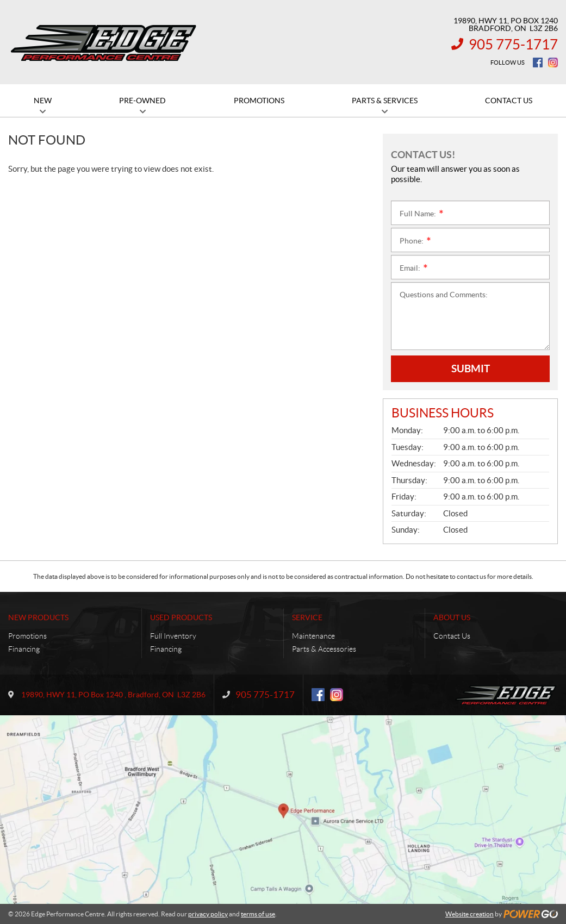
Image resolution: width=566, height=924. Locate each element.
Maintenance (313, 636)
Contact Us (452, 636)
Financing (24, 649)
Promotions (27, 636)
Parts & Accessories (324, 649)
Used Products (181, 617)
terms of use (258, 914)
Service (307, 617)
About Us (452, 617)
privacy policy (208, 914)
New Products (38, 617)
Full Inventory (173, 636)
